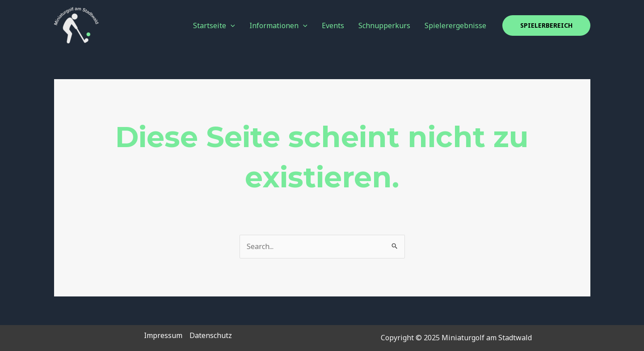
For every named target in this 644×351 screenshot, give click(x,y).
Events (333, 25)
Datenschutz (211, 335)
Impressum (163, 335)
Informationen (278, 25)
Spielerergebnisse (455, 25)
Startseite (214, 25)
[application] (231, 25)
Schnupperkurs (384, 25)
